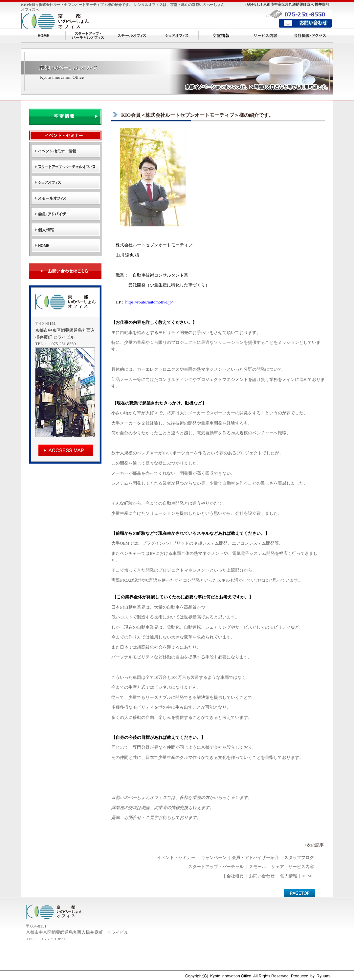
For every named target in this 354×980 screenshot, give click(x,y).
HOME (308, 876)
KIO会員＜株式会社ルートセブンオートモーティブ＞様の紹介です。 (197, 115)
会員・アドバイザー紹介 (255, 857)
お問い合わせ (262, 876)
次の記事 (315, 845)
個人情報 (289, 876)
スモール (257, 867)
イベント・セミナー (176, 857)
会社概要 (235, 876)
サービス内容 (301, 867)
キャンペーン (214, 857)
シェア (278, 867)
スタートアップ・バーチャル (216, 867)
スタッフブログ (299, 857)
